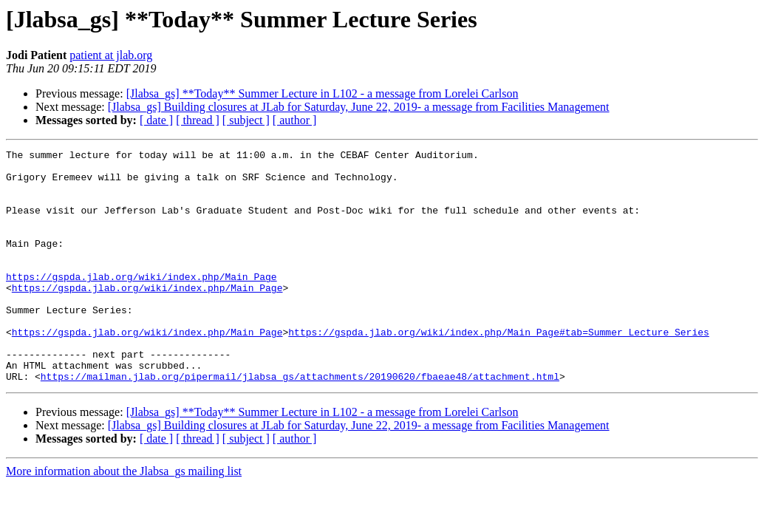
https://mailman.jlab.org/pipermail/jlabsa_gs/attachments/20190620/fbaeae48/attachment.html (300, 423)
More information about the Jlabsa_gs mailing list (124, 518)
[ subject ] (246, 120)
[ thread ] (198, 120)
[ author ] (295, 120)
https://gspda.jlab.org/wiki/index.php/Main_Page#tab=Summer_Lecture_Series (498, 369)
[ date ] (156, 120)
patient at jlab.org (111, 55)
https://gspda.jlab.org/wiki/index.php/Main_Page (141, 303)
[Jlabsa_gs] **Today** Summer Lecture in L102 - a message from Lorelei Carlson (323, 93)
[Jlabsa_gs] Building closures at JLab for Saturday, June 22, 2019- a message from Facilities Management (359, 107)
